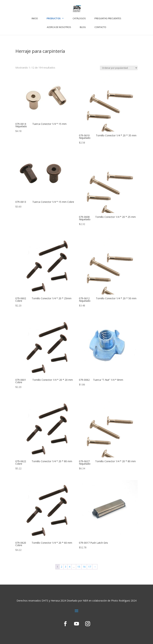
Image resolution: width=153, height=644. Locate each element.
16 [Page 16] (84, 567)
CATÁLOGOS (79, 18)
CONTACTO (100, 27)
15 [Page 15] (79, 567)
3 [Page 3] (65, 567)
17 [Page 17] (90, 567)
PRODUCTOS (55, 18)
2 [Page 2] (61, 567)
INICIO (35, 18)
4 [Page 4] (70, 567)
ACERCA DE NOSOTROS (59, 27)
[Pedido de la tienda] (119, 68)
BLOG (83, 27)
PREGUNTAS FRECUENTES (108, 18)
